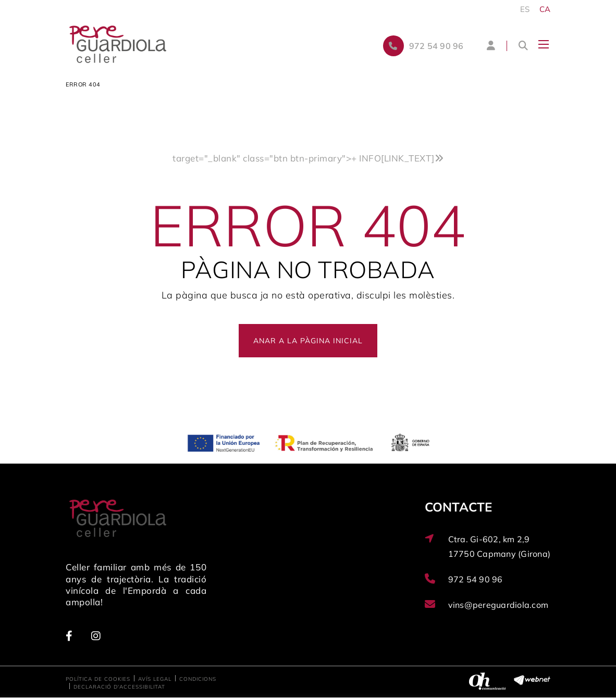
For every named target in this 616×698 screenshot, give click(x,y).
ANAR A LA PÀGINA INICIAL (308, 341)
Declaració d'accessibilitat (119, 687)
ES (525, 9)
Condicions (198, 679)
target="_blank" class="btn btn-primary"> (308, 158)
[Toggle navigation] (544, 44)
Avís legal (155, 679)
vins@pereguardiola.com (498, 605)
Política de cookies (98, 679)
